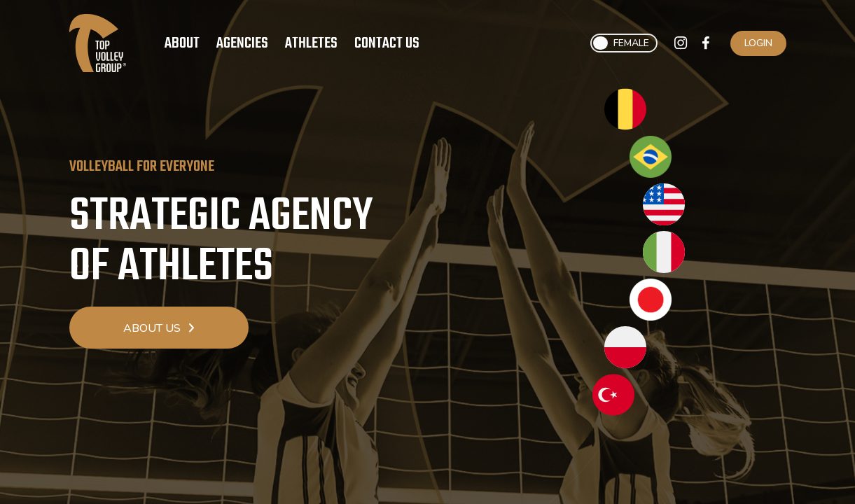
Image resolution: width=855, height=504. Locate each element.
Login (758, 43)
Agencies (242, 43)
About (182, 43)
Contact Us (387, 43)
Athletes (311, 43)
